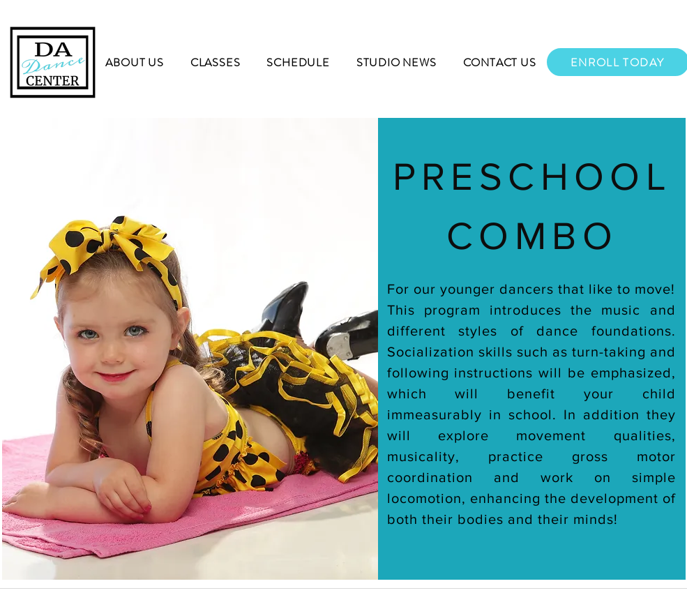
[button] (135, 62)
